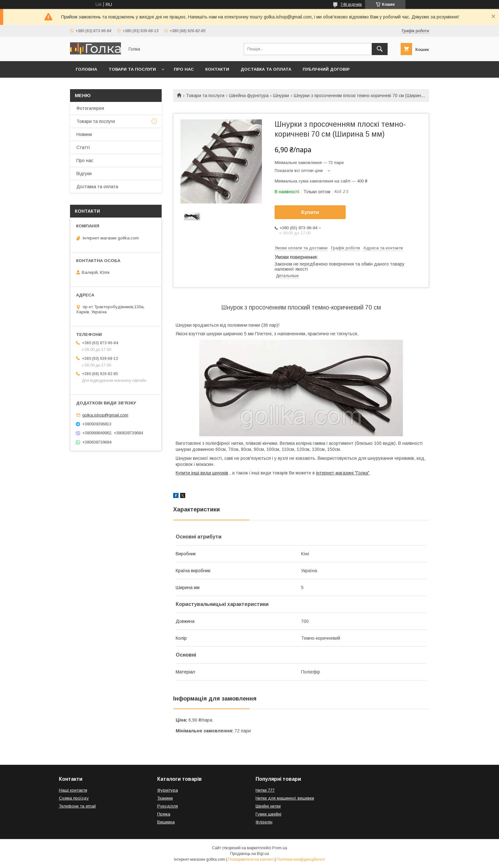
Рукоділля (168, 806)
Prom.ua (280, 848)
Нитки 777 (265, 790)
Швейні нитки (268, 806)
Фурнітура (168, 790)
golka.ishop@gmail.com (105, 415)
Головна (86, 69)
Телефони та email (77, 806)
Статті (83, 147)
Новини (84, 134)
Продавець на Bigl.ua (250, 854)
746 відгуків (351, 4)
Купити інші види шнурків (202, 473)
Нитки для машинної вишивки (285, 798)
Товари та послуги (132, 69)
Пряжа (164, 814)
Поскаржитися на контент (251, 859)
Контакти (217, 69)
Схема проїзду (74, 798)
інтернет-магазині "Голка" (343, 473)
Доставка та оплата (266, 69)
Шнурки (281, 96)
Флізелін (264, 822)
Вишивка (166, 822)
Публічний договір (326, 69)
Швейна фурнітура (249, 96)
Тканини (165, 798)
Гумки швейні (268, 814)
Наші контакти (73, 790)
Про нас (184, 69)
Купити (310, 212)
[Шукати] (380, 49)
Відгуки (84, 174)
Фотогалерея (90, 108)
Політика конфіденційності (301, 859)
